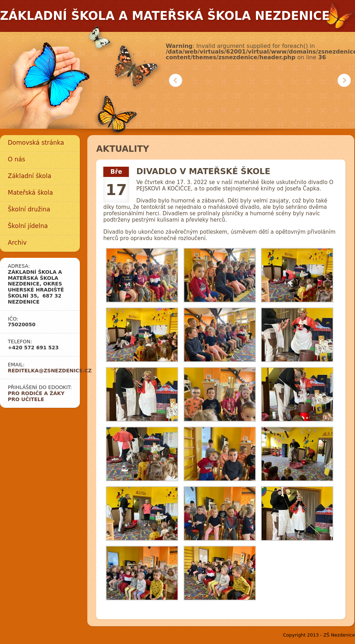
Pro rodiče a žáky (36, 393)
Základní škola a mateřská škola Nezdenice (165, 16)
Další (344, 80)
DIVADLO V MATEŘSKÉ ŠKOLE (203, 171)
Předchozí (176, 80)
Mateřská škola (30, 193)
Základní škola (29, 176)
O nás (17, 159)
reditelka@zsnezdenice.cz (50, 371)
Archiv (17, 243)
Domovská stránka (36, 143)
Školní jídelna (28, 226)
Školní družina (29, 209)
